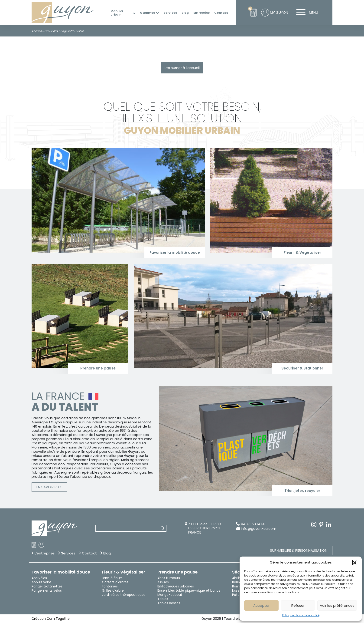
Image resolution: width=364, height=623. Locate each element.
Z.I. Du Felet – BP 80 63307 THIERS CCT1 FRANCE (205, 528)
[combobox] (131, 528)
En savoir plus (49, 487)
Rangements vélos (47, 590)
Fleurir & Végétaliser (123, 572)
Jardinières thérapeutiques (124, 595)
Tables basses (169, 603)
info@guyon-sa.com (259, 529)
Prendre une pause (177, 572)
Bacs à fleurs (112, 578)
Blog (185, 13)
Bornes (238, 586)
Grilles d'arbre (113, 590)
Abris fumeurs (169, 578)
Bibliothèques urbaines (176, 586)
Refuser (298, 605)
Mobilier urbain (117, 13)
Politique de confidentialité (301, 615)
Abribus (238, 578)
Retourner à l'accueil (182, 68)
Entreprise (201, 13)
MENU (305, 13)
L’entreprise (45, 553)
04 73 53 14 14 (253, 524)
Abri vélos (39, 578)
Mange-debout (170, 595)
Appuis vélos (42, 582)
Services (170, 13)
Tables (163, 599)
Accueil (37, 31)
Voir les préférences (337, 605)
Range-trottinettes (47, 586)
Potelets (239, 595)
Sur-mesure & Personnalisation (299, 550)
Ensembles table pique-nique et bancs (189, 590)
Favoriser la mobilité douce (61, 572)
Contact (221, 13)
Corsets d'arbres (115, 582)
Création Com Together (51, 619)
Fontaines (110, 586)
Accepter (261, 605)
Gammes (147, 13)
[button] (355, 562)
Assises (163, 582)
